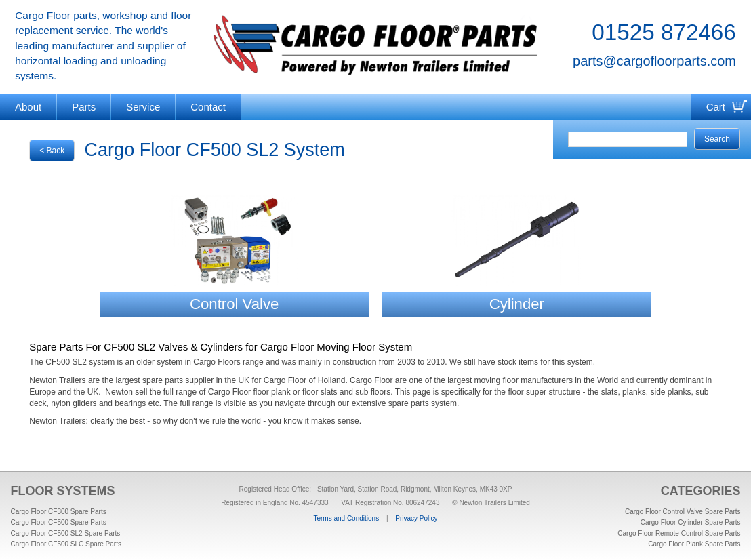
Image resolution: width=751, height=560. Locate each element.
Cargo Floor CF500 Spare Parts (59, 522)
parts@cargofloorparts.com (654, 61)
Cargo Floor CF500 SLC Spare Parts (66, 544)
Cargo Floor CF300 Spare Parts (59, 512)
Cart (716, 107)
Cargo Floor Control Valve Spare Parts (683, 512)
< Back (52, 151)
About (28, 107)
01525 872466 (664, 32)
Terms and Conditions (346, 518)
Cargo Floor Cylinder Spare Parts (691, 522)
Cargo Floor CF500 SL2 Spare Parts (66, 533)
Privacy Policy (416, 518)
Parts (84, 107)
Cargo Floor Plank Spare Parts (694, 544)
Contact (208, 107)
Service (143, 107)
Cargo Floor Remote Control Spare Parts (679, 533)
